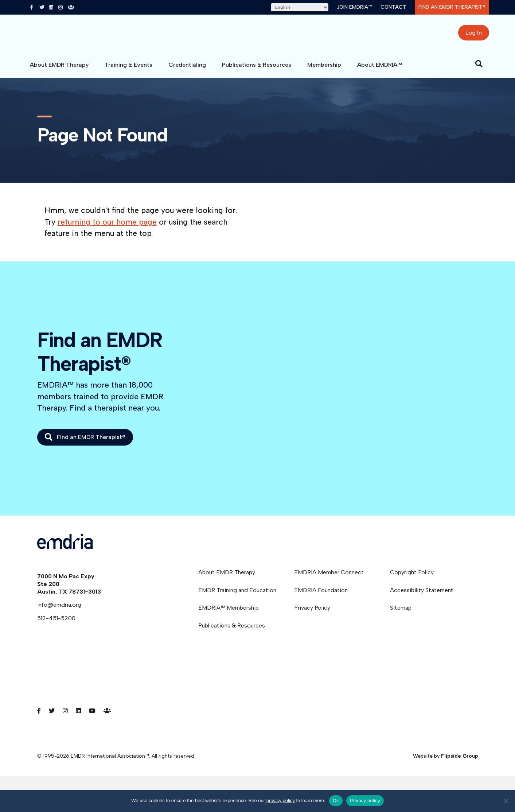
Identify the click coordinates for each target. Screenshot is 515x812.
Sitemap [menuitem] (401, 613)
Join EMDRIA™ (354, 7)
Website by (446, 762)
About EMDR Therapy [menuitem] (227, 578)
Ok (336, 801)
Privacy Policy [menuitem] (312, 613)
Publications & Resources (257, 70)
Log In (474, 36)
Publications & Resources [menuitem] (232, 631)
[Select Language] (300, 7)
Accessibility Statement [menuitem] (422, 596)
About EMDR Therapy (59, 70)
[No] (506, 801)
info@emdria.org (59, 610)
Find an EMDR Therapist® (452, 7)
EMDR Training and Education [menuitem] (237, 596)
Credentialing (187, 70)
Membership (324, 70)
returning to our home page (107, 227)
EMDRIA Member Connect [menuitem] (329, 578)
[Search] (479, 69)
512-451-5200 (56, 624)
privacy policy (281, 801)
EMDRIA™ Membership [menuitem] (229, 613)
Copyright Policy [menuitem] (412, 578)
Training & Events (128, 70)
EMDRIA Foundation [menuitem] (321, 596)
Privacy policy (365, 801)
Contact (393, 7)
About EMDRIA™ (380, 70)
